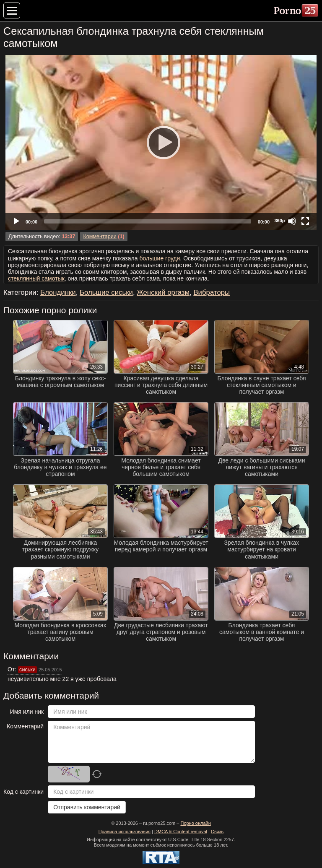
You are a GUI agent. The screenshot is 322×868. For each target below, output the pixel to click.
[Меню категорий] (12, 10)
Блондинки (58, 292)
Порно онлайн (195, 823)
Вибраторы (212, 292)
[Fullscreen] (305, 221)
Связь (217, 832)
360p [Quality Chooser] (279, 221)
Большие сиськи (106, 292)
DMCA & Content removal (181, 832)
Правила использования (125, 832)
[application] (161, 142)
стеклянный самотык (36, 278)
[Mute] (292, 221)
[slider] (148, 221)
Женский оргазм (163, 292)
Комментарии (100, 236)
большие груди (160, 258)
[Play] (161, 142)
